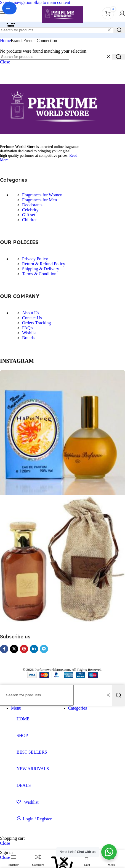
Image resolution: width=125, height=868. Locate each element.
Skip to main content (52, 2)
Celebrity (30, 210)
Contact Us (32, 318)
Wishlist (29, 333)
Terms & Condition (39, 274)
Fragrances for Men (39, 200)
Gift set (29, 215)
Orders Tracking (36, 323)
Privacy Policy (35, 259)
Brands (28, 338)
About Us (31, 313)
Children (30, 220)
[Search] (35, 57)
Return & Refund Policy (44, 264)
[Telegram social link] (44, 649)
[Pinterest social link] (24, 649)
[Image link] (63, 133)
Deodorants (32, 205)
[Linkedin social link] (34, 649)
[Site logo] (63, 23)
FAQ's (28, 328)
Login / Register (37, 819)
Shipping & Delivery (41, 269)
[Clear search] (109, 30)
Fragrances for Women (42, 195)
